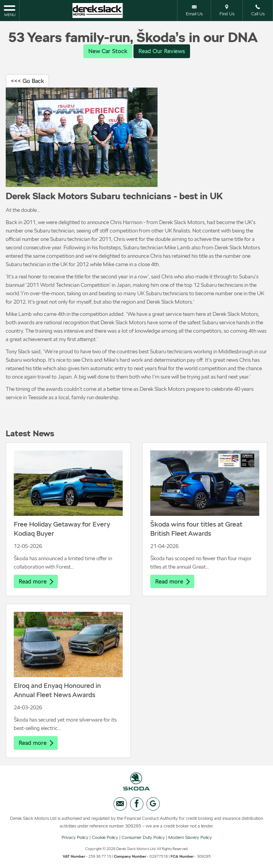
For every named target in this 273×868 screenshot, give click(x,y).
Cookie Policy (105, 839)
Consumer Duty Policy (143, 839)
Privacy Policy (75, 839)
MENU (10, 10)
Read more (37, 582)
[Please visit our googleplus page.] (153, 806)
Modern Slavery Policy (190, 839)
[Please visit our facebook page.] (137, 806)
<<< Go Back (29, 81)
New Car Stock (106, 51)
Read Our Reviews (163, 51)
